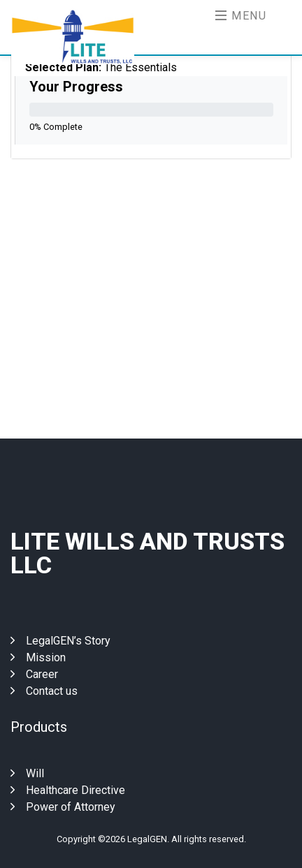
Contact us (44, 691)
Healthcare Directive (68, 790)
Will (27, 773)
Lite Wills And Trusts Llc (148, 553)
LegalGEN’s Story (60, 641)
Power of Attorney (63, 807)
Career (34, 674)
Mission (38, 657)
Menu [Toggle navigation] (241, 16)
